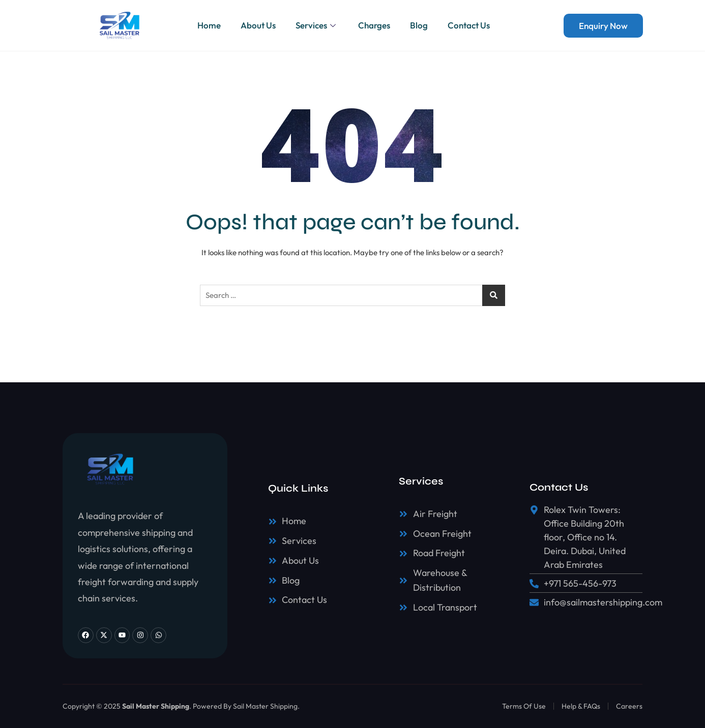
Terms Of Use (524, 706)
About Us (258, 25)
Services (317, 25)
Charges (375, 25)
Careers (629, 706)
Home (208, 25)
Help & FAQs (581, 706)
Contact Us (470, 25)
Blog (420, 25)
